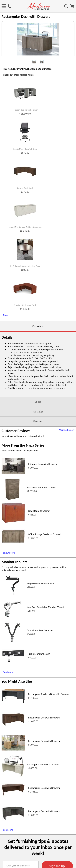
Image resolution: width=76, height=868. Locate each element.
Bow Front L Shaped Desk (25, 320)
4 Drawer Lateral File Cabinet (41, 502)
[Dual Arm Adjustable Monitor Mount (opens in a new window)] (13, 633)
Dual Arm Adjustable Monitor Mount (45, 621)
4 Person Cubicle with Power (25, 124)
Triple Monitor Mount (39, 668)
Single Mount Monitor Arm (40, 598)
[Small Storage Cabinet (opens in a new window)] (13, 537)
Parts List (38, 426)
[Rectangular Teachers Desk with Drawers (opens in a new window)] (13, 717)
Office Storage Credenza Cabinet (44, 549)
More (6, 329)
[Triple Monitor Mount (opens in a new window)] (13, 676)
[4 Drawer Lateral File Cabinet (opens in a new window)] (13, 514)
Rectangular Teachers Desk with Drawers (49, 709)
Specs (38, 416)
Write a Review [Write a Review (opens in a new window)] (67, 444)
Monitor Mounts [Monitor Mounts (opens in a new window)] (14, 576)
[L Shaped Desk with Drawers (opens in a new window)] (13, 487)
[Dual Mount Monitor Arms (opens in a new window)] (13, 657)
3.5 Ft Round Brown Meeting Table (25, 281)
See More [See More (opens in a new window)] (8, 687)
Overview (38, 340)
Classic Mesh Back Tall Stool (25, 163)
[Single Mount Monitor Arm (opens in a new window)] (12, 610)
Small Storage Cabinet (39, 525)
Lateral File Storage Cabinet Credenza (25, 242)
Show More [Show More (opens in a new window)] (9, 567)
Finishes (38, 436)
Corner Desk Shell (25, 203)
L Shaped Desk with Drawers (42, 478)
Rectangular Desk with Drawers (44, 732)
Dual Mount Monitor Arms (40, 645)
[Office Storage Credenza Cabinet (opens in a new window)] (13, 557)
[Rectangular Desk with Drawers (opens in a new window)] (13, 740)
